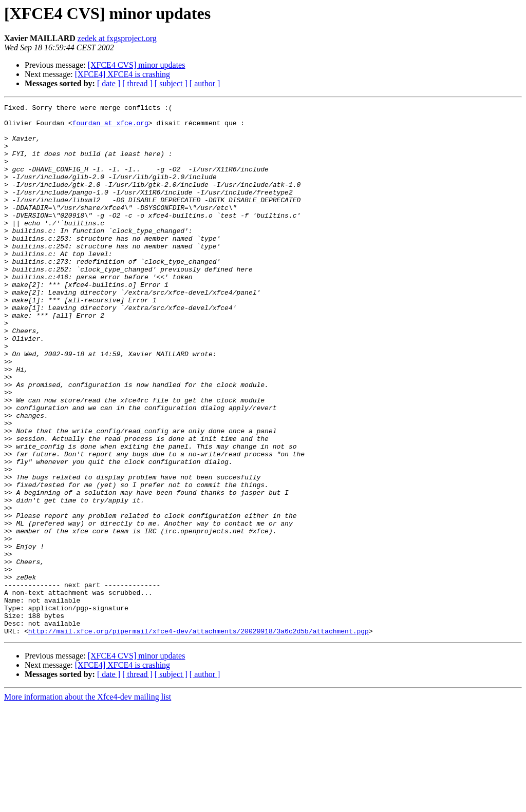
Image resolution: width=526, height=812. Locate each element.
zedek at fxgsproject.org (117, 38)
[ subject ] (171, 83)
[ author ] (205, 83)
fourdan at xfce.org (110, 127)
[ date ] (109, 83)
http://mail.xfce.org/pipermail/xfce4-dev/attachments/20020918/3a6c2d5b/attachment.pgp (199, 737)
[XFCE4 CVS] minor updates (137, 65)
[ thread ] (137, 83)
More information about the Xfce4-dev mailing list (88, 803)
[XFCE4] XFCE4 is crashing (123, 74)
